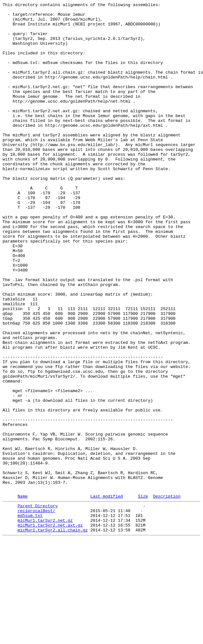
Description (167, 594)
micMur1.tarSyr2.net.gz (45, 622)
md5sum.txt (30, 617)
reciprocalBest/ (36, 611)
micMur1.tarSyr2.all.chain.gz (53, 634)
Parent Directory (38, 605)
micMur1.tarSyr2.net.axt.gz (50, 628)
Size (143, 594)
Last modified (106, 594)
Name (23, 594)
